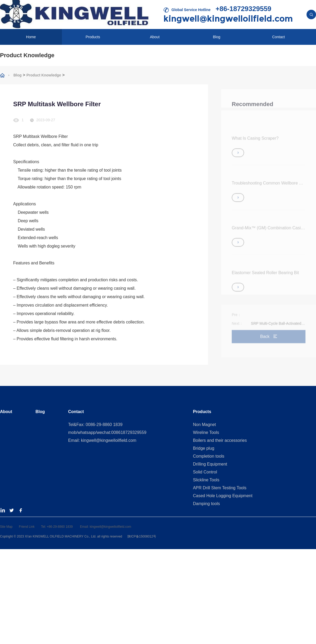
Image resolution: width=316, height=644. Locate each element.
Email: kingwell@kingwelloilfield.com (102, 440)
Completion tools (209, 456)
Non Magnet (204, 425)
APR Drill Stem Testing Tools (220, 488)
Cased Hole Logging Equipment (223, 496)
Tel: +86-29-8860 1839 (57, 527)
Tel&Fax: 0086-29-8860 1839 (95, 425)
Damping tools (206, 504)
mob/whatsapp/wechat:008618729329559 (107, 432)
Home (31, 37)
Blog (216, 37)
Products (93, 37)
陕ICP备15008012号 (141, 536)
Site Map (6, 527)
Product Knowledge (44, 75)
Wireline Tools (206, 432)
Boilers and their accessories (220, 440)
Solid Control (205, 472)
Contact (278, 37)
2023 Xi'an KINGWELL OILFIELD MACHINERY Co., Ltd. (57, 536)
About (155, 37)
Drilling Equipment (210, 464)
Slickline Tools (206, 480)
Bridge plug (204, 448)
